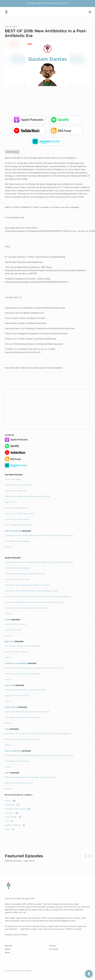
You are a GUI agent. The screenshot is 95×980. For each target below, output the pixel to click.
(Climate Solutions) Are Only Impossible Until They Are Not (30, 777)
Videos (8, 949)
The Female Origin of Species (18, 519)
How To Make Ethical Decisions (18, 525)
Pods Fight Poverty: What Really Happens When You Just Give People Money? (39, 535)
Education (10, 685)
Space (8, 773)
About (7, 952)
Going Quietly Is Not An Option (18, 485)
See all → (9, 547)
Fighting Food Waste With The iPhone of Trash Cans (27, 496)
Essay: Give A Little (13, 630)
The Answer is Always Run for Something (23, 646)
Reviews (53, 946)
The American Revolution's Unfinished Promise (25, 574)
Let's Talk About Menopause (17, 541)
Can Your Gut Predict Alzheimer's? (20, 514)
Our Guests (54, 949)
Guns (7, 729)
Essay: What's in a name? (16, 624)
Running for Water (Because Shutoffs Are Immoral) (27, 585)
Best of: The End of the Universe (19, 783)
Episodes (8, 946)
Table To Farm (11, 502)
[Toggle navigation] (90, 12)
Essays (8, 620)
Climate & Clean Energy (16, 663)
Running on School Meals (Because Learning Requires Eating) (32, 591)
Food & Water (12, 707)
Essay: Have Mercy (13, 479)
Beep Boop (10, 642)
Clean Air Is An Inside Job (16, 491)
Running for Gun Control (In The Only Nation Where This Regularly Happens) (38, 597)
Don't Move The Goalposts (16, 652)
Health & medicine (13, 531)
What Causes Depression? (16, 508)
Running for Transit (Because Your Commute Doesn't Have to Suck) (34, 602)
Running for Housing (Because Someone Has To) (26, 608)
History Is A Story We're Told (17, 579)
